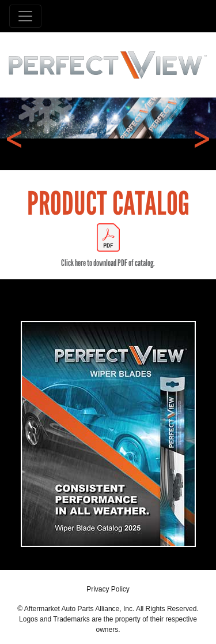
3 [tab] (117, 151)
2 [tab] (100, 151)
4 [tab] (134, 151)
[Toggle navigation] (25, 16)
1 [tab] (82, 151)
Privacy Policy (108, 589)
